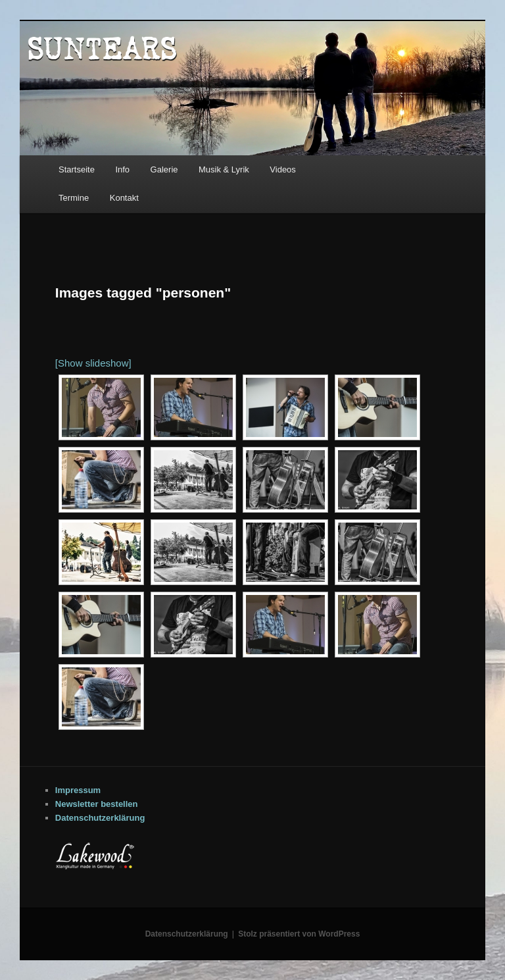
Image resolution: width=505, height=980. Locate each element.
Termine (74, 198)
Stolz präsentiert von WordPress (299, 934)
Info (122, 169)
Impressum (78, 790)
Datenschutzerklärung (100, 818)
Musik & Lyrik (224, 169)
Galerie (164, 169)
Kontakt (124, 198)
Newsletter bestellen (97, 804)
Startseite (77, 169)
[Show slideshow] (93, 363)
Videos (283, 169)
